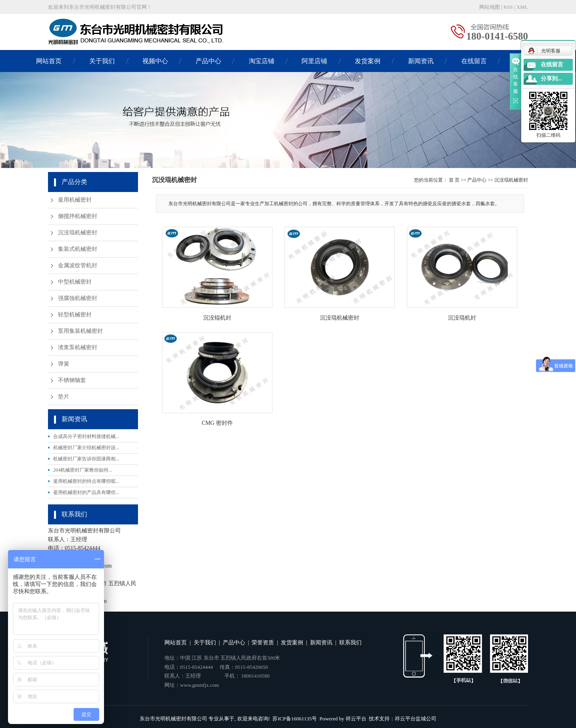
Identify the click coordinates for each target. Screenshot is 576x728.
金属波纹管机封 (78, 265)
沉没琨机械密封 (78, 233)
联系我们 (350, 643)
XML (522, 7)
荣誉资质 (263, 643)
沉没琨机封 (462, 318)
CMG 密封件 (217, 423)
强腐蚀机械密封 (78, 298)
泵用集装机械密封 (80, 331)
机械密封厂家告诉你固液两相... (86, 459)
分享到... (551, 79)
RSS (508, 7)
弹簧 (64, 364)
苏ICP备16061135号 (295, 719)
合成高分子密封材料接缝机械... (86, 436)
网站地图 (490, 7)
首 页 (454, 180)
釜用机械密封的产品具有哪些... (86, 492)
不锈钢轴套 (72, 380)
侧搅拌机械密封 (78, 216)
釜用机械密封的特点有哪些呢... (86, 481)
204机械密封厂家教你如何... (83, 470)
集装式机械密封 (78, 249)
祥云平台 (356, 719)
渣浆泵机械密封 (78, 347)
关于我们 (102, 61)
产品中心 (208, 61)
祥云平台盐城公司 (416, 719)
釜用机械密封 (75, 200)
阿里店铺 (314, 61)
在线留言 (474, 61)
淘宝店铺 (262, 61)
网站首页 (49, 61)
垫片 (64, 397)
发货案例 (368, 61)
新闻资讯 (421, 61)
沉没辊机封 (217, 318)
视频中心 (155, 61)
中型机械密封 (75, 282)
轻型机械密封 (75, 315)
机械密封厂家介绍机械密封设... (86, 448)
